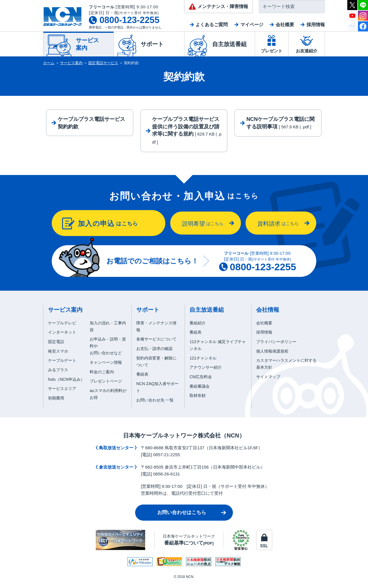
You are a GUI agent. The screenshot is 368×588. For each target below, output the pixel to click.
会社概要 (285, 25)
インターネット (62, 337)
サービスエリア (62, 393)
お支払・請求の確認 (154, 353)
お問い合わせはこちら (182, 517)
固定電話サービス (103, 63)
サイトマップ (268, 381)
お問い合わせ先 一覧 (155, 405)
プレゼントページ (106, 386)
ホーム (49, 63)
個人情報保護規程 (272, 356)
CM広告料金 (201, 381)
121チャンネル (203, 363)
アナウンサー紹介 (206, 372)
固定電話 (56, 347)
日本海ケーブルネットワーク (189, 544)
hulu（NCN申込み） (66, 384)
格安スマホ (58, 356)
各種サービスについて (156, 344)
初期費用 (56, 403)
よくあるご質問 (212, 25)
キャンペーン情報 (106, 367)
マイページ (252, 25)
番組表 (142, 379)
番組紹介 (198, 328)
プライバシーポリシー (276, 347)
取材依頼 (198, 400)
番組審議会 (200, 391)
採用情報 (316, 25)
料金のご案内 (102, 376)
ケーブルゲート (62, 365)
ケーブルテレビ (62, 328)
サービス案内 (71, 63)
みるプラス (58, 375)
